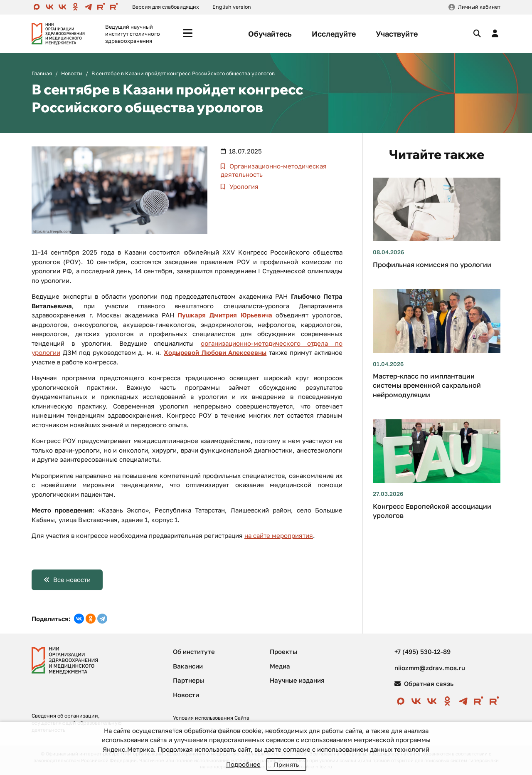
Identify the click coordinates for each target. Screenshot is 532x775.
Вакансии (188, 666)
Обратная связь (424, 683)
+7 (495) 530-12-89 (422, 651)
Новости (72, 73)
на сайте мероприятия (279, 535)
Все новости (72, 579)
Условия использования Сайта (211, 718)
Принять (286, 764)
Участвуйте (397, 34)
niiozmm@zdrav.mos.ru (430, 668)
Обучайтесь (270, 34)
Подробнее (243, 764)
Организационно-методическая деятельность (274, 170)
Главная (42, 73)
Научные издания (297, 680)
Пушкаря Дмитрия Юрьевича (225, 315)
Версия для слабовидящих (166, 7)
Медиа (280, 666)
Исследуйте (334, 34)
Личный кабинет (479, 7)
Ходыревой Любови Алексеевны (215, 352)
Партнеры (188, 680)
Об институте (194, 651)
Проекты (283, 651)
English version (232, 7)
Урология (243, 186)
